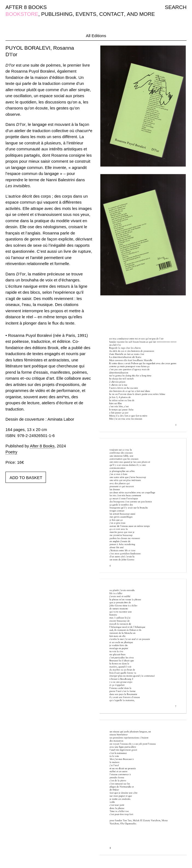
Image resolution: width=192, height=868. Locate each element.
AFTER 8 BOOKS (26, 7)
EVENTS (86, 14)
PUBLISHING (57, 14)
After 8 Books (42, 446)
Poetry (11, 452)
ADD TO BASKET (26, 478)
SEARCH (176, 7)
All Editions (96, 36)
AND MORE (141, 14)
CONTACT (112, 14)
